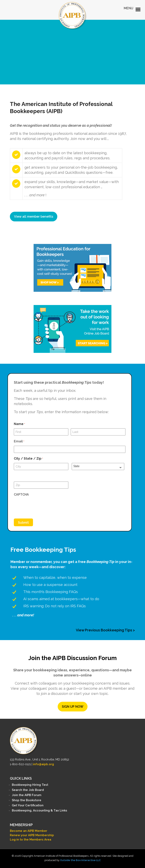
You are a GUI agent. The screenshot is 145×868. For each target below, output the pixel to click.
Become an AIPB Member (29, 831)
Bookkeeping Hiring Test (30, 785)
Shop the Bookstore (27, 800)
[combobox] (98, 467)
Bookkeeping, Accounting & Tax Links (40, 810)
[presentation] (44, 506)
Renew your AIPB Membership (32, 835)
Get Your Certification (28, 805)
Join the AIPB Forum (27, 795)
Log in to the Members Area (31, 840)
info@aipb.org (43, 764)
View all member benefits (34, 217)
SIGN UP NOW (73, 707)
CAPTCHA (21, 494)
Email (19, 442)
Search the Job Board (28, 790)
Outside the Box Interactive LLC (80, 860)
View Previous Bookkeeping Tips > (105, 630)
